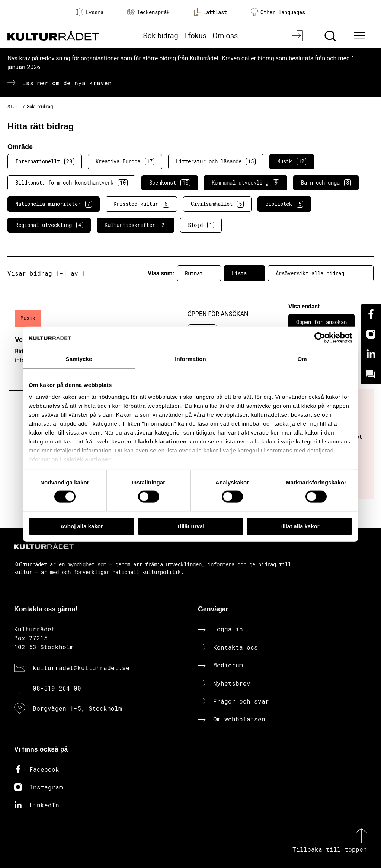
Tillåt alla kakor (299, 526)
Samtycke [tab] (79, 358)
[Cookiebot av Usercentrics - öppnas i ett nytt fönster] (320, 337)
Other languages (278, 12)
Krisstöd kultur (141, 204)
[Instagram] (371, 334)
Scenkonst (170, 183)
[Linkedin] (371, 354)
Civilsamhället (217, 204)
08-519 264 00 (57, 688)
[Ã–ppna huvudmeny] (361, 36)
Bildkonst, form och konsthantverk (71, 183)
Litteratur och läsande (216, 161)
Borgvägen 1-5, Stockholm (77, 708)
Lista (244, 273)
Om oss (225, 36)
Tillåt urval (191, 526)
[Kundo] (371, 374)
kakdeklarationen (162, 441)
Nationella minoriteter (54, 204)
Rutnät (199, 273)
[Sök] (331, 36)
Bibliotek (284, 204)
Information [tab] (190, 358)
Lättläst (210, 12)
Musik (292, 161)
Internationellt (45, 161)
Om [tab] (302, 358)
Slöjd (201, 225)
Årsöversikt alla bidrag (321, 273)
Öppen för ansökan (321, 322)
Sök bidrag (161, 36)
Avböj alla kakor (82, 526)
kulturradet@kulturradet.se (81, 668)
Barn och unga (326, 183)
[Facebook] (371, 314)
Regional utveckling (49, 225)
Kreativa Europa (125, 161)
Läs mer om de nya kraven (67, 83)
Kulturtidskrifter (135, 225)
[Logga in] (298, 36)
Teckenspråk (148, 12)
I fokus (195, 36)
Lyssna (90, 12)
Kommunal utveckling (246, 183)
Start (14, 106)
